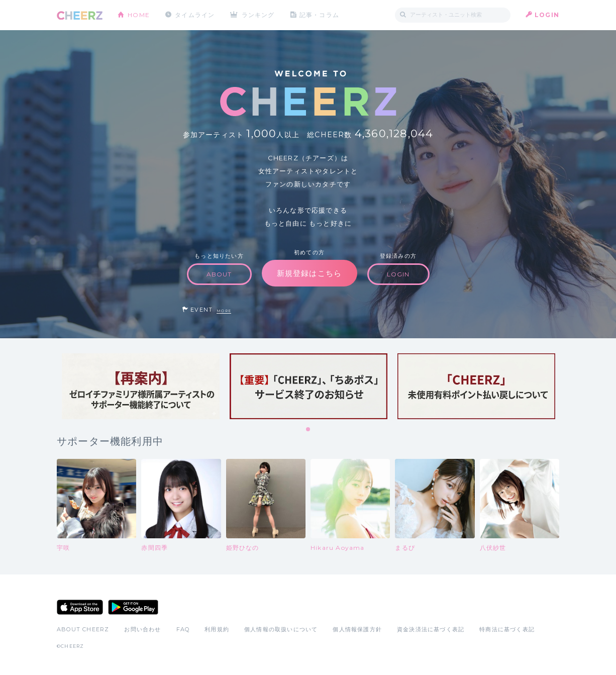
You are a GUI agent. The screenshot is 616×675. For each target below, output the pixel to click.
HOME (139, 15)
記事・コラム (319, 15)
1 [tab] (309, 430)
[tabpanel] (141, 386)
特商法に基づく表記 (507, 629)
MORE (224, 311)
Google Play (133, 607)
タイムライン (195, 15)
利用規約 (217, 629)
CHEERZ (80, 15)
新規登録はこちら (310, 273)
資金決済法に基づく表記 (431, 629)
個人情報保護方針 (357, 629)
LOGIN (547, 15)
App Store (80, 607)
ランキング (258, 15)
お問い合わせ (142, 629)
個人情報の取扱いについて (281, 629)
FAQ (183, 629)
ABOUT (219, 274)
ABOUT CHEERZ (83, 629)
